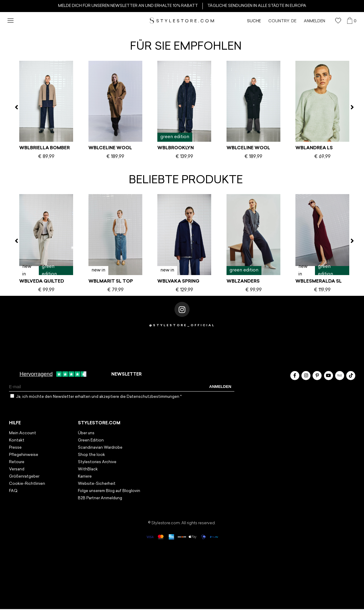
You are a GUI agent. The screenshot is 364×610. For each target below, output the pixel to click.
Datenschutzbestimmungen (153, 397)
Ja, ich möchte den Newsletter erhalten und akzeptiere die (99, 397)
